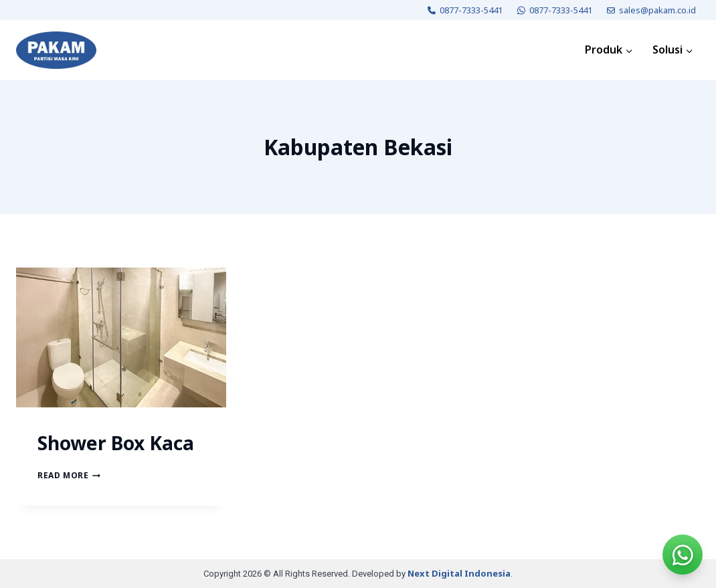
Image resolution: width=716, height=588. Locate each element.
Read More (69, 475)
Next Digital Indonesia (459, 573)
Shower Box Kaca (116, 443)
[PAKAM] (56, 50)
